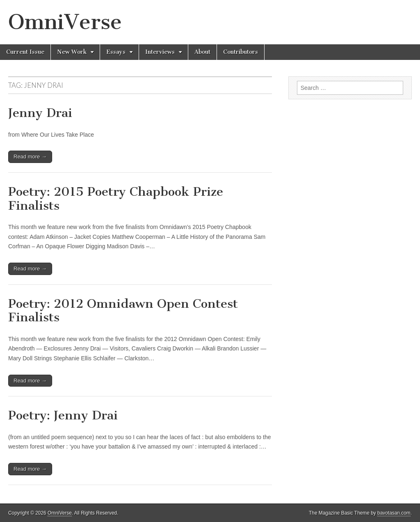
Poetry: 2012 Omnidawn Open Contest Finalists (123, 311)
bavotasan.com (394, 513)
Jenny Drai (40, 113)
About (202, 52)
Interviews (160, 52)
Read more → (30, 157)
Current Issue (25, 52)
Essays (116, 52)
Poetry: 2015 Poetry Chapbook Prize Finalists (116, 199)
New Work (72, 52)
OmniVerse (65, 22)
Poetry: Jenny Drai (63, 415)
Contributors (241, 52)
